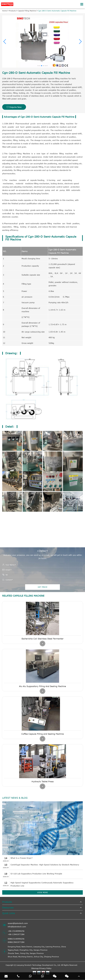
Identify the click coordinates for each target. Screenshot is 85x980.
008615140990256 (16, 939)
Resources (8, 907)
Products (12, 11)
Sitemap (35, 968)
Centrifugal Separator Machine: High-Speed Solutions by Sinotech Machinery (45, 865)
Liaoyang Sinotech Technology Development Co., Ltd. (38, 965)
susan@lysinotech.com (18, 923)
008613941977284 (16, 942)
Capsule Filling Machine (27, 11)
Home (5, 11)
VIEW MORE (43, 892)
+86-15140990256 (16, 931)
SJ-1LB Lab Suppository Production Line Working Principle (36, 874)
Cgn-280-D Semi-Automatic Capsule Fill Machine (57, 11)
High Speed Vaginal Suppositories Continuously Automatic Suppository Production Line (42, 884)
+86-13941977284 (16, 934)
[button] (5, 42)
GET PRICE (43, 587)
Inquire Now (14, 107)
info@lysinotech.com (17, 927)
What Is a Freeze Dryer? (22, 858)
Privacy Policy (45, 968)
